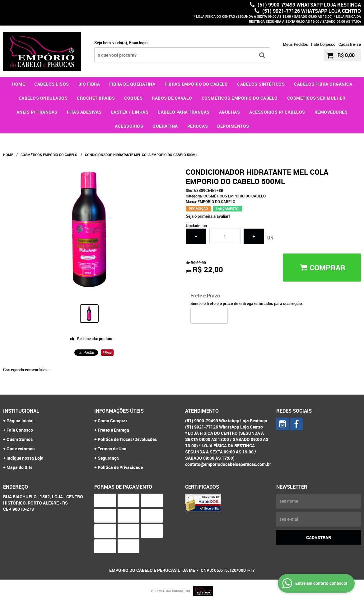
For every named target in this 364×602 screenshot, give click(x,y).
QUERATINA (165, 126)
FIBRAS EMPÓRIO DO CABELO (196, 84)
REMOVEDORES (331, 112)
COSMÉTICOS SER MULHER (316, 98)
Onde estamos (21, 449)
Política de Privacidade (120, 467)
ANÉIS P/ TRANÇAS (37, 112)
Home (18, 84)
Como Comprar (112, 421)
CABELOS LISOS (52, 84)
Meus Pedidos (295, 44)
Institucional (21, 411)
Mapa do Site (19, 467)
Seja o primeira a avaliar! (208, 216)
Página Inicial (20, 421)
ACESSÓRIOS (129, 126)
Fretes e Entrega (113, 430)
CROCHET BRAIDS (96, 98)
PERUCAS (198, 126)
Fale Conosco (323, 44)
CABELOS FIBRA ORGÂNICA (323, 84)
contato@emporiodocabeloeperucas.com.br (228, 464)
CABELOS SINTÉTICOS (261, 84)
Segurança (108, 458)
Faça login (138, 43)
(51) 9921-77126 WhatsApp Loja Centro (311, 11)
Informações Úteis (119, 411)
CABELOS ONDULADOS (43, 98)
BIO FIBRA (89, 84)
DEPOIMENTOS (233, 126)
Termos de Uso (112, 449)
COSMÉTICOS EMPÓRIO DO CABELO (240, 98)
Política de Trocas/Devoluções (127, 439)
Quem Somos (20, 439)
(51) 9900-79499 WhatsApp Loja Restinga (309, 5)
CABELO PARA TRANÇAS (184, 112)
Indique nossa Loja (25, 458)
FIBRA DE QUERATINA (132, 84)
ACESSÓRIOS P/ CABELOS (277, 112)
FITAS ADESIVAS (84, 112)
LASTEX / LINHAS (130, 112)
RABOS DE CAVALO (172, 98)
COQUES (133, 98)
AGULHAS (230, 112)
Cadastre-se (350, 44)
